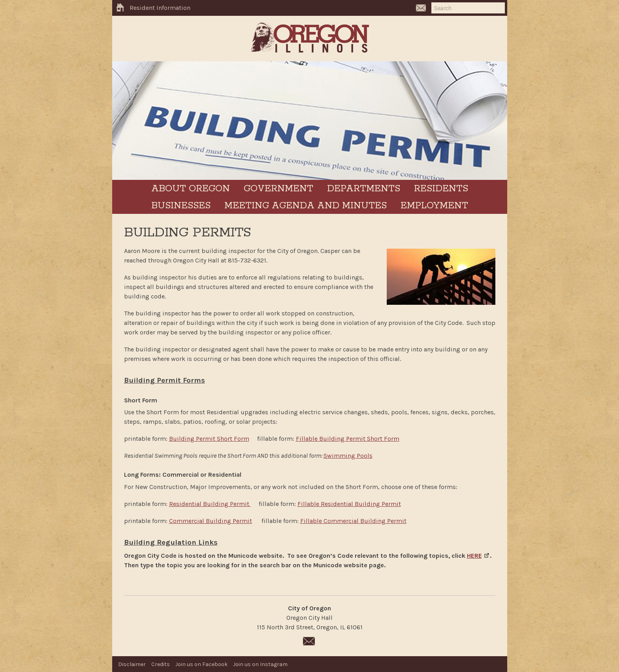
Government (278, 189)
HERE (474, 556)
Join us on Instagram (260, 664)
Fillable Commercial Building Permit (353, 521)
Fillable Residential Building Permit (349, 504)
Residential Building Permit (210, 504)
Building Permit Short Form (209, 439)
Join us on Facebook (201, 664)
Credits (161, 664)
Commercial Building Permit (211, 521)
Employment (434, 206)
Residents (441, 189)
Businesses (181, 206)
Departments (364, 189)
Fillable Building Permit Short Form (348, 439)
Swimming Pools (348, 456)
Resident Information (160, 8)
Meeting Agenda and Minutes (306, 206)
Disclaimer (132, 664)
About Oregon (191, 189)
